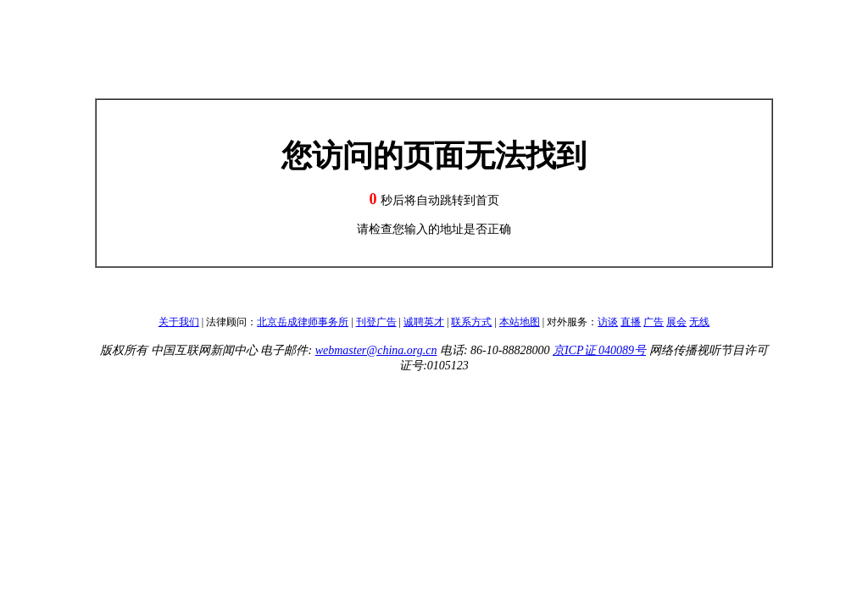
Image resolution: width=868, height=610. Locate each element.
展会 (676, 322)
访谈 (608, 322)
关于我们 (179, 322)
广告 (654, 322)
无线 (699, 322)
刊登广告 (376, 322)
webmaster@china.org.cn (376, 350)
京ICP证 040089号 (599, 350)
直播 (631, 322)
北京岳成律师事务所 (303, 322)
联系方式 (471, 322)
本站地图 (520, 322)
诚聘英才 (424, 322)
